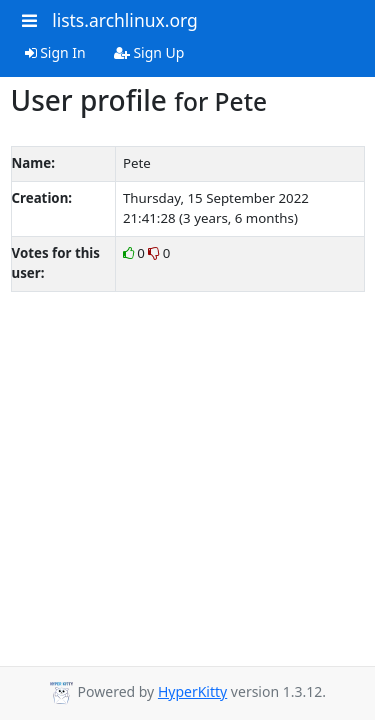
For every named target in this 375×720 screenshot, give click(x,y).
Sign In (55, 52)
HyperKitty (192, 691)
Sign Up (149, 52)
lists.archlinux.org (125, 20)
